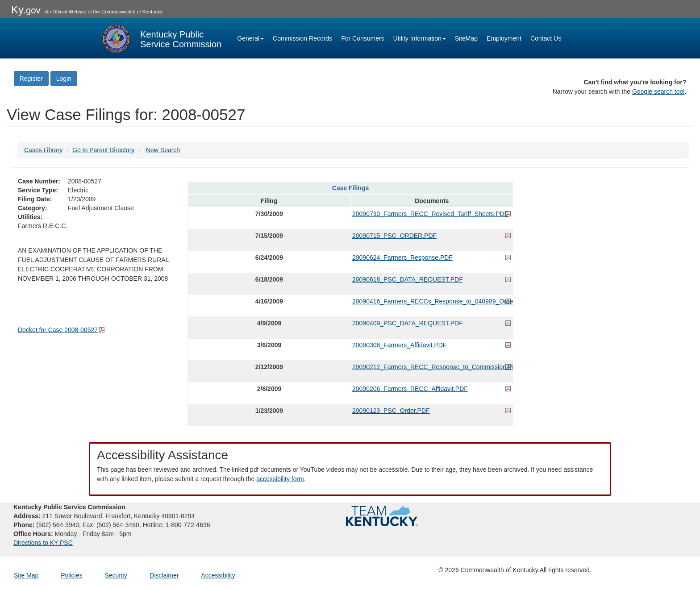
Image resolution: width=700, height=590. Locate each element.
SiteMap (466, 38)
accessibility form (280, 479)
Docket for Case (58, 330)
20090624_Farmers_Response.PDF (402, 258)
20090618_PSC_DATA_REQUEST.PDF (408, 279)
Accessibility (218, 575)
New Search (163, 150)
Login (64, 79)
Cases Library (43, 150)
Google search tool (658, 91)
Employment (504, 38)
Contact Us (546, 38)
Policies (71, 575)
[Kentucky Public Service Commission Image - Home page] (161, 38)
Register (31, 79)
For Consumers (362, 38)
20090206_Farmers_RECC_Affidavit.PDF (410, 389)
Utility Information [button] (420, 38)
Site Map (26, 575)
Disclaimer (164, 575)
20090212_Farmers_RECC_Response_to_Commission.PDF (432, 367)
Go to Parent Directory (103, 150)
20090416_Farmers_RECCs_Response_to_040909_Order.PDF (432, 301)
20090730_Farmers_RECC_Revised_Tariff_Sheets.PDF (430, 214)
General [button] (250, 38)
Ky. (26, 10)
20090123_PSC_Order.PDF (391, 411)
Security (116, 575)
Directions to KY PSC (43, 543)
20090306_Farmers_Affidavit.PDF (399, 345)
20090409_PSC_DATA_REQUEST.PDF (408, 323)
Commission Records (302, 38)
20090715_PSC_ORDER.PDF (394, 236)
